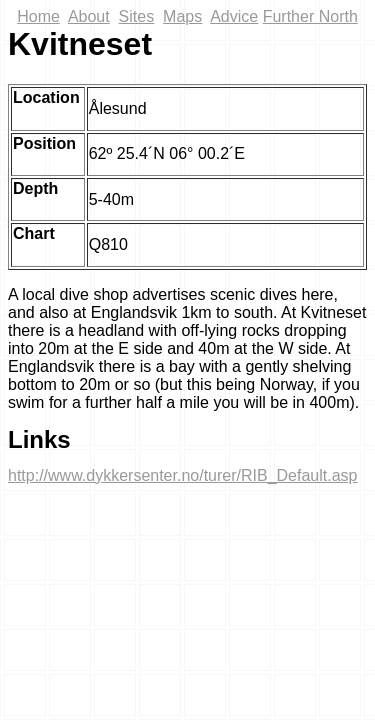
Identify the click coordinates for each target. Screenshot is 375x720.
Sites (137, 16)
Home (38, 16)
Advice (234, 16)
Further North (310, 16)
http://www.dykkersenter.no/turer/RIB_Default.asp (183, 475)
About (89, 16)
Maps (182, 16)
